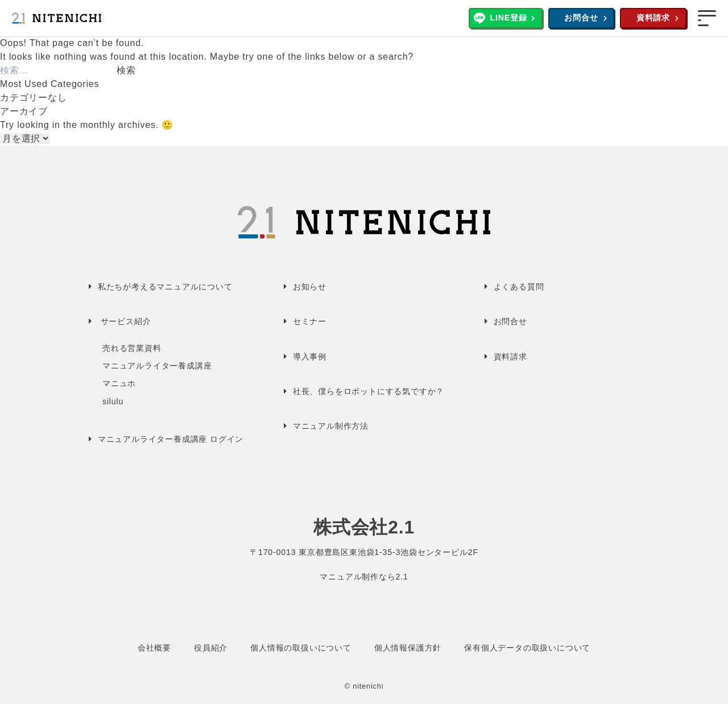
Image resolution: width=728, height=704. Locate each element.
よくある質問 (519, 287)
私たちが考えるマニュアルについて (165, 287)
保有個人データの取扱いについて (527, 648)
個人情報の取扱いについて (301, 648)
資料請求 (653, 18)
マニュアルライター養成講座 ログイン (171, 439)
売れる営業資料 (132, 348)
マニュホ (119, 383)
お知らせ (310, 287)
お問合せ (581, 18)
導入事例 (310, 357)
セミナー (310, 321)
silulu (113, 401)
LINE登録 (508, 18)
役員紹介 (211, 648)
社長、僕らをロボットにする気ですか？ (369, 391)
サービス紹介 (126, 321)
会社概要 (154, 648)
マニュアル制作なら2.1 (364, 577)
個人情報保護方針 (408, 648)
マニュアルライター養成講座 (157, 366)
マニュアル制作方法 (331, 426)
